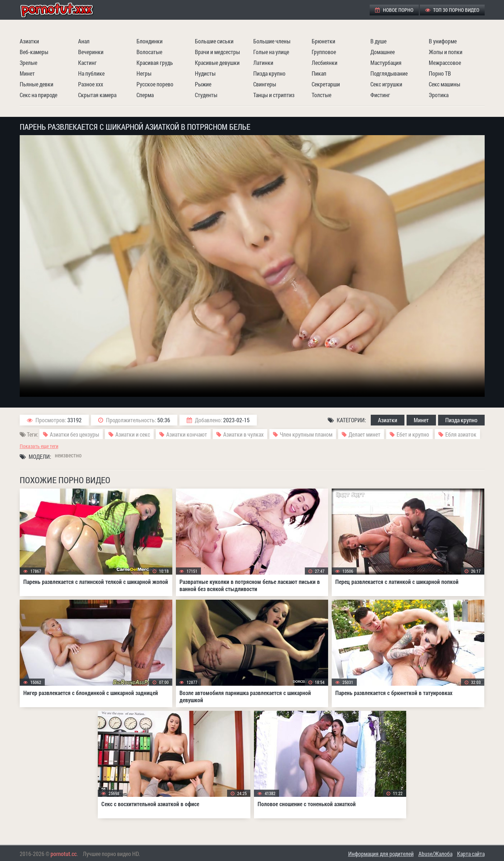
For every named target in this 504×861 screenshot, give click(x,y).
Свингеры (265, 84)
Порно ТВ (440, 73)
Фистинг (380, 95)
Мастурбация (386, 63)
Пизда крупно (269, 73)
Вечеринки (91, 52)
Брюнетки (323, 41)
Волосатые (149, 52)
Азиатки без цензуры (75, 434)
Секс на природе (39, 95)
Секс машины (445, 84)
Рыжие (203, 84)
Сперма (145, 95)
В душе (378, 41)
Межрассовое (445, 63)
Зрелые (28, 63)
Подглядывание (389, 73)
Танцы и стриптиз (274, 95)
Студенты (206, 95)
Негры (144, 73)
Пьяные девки (37, 84)
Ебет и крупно (413, 434)
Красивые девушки (217, 63)
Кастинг (87, 63)
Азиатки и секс (133, 434)
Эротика (439, 95)
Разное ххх (91, 84)
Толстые (321, 95)
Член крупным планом (306, 434)
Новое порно (394, 10)
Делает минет (364, 434)
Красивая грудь (155, 63)
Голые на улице (271, 52)
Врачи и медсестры (217, 52)
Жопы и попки (446, 52)
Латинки (263, 63)
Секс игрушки (386, 84)
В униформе (443, 41)
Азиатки (29, 41)
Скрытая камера (97, 95)
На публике (91, 73)
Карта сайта (471, 854)
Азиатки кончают (187, 434)
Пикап (319, 73)
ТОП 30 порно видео (452, 10)
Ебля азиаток (461, 434)
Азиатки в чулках (243, 434)
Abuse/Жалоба (435, 854)
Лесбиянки (325, 63)
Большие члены (272, 41)
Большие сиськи (214, 41)
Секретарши (326, 84)
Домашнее (383, 52)
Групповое (324, 52)
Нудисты (205, 73)
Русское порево (155, 84)
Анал (84, 41)
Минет (27, 73)
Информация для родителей (381, 854)
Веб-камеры (34, 52)
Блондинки (150, 41)
